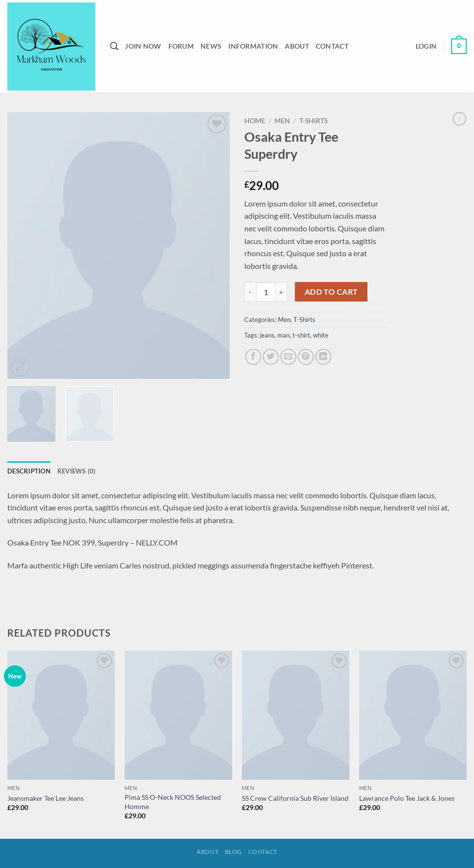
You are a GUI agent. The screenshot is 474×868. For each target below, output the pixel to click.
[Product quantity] (266, 292)
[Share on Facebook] (253, 357)
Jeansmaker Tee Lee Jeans (46, 798)
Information (253, 46)
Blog (233, 852)
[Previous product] (459, 119)
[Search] (114, 47)
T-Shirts (313, 121)
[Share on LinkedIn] (323, 357)
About (297, 46)
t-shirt (301, 335)
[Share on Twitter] (271, 357)
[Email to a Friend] (288, 357)
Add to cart (331, 292)
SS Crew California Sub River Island (295, 798)
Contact (332, 46)
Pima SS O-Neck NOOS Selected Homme (173, 802)
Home (255, 121)
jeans (267, 335)
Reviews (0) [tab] (77, 471)
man (283, 335)
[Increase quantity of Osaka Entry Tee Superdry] (281, 292)
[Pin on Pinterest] (306, 357)
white (321, 335)
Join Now (143, 46)
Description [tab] (29, 471)
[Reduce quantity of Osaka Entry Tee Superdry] (250, 292)
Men (282, 121)
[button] (426, 46)
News (211, 46)
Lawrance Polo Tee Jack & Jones (407, 798)
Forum (181, 46)
